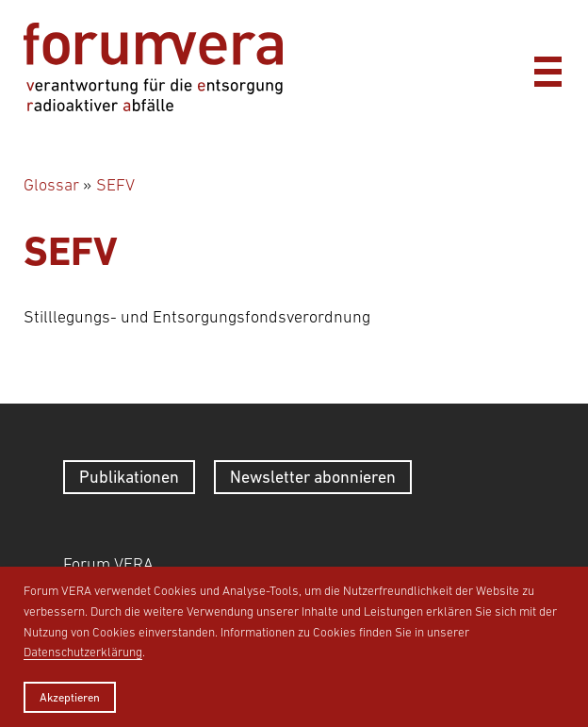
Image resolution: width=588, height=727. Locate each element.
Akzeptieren (70, 697)
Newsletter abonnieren (313, 477)
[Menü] (547, 67)
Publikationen (129, 477)
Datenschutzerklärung (83, 652)
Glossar (51, 185)
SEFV (115, 185)
